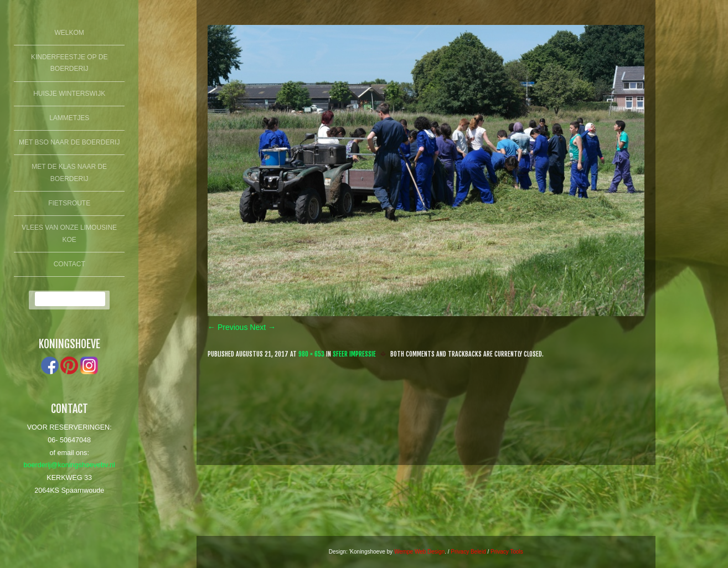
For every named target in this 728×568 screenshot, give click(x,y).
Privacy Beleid (468, 552)
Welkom (69, 33)
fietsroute (69, 203)
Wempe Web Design (419, 552)
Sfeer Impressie (354, 354)
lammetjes (69, 118)
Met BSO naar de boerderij (69, 142)
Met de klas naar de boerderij (69, 173)
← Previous (228, 327)
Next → (263, 327)
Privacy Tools (507, 552)
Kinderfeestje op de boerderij (69, 63)
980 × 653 (311, 354)
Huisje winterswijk (69, 94)
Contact (69, 264)
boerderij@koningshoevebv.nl (69, 465)
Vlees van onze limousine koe (69, 234)
